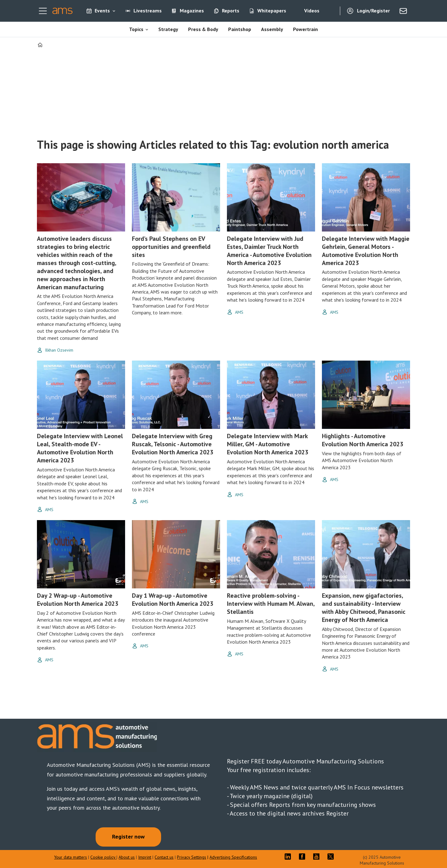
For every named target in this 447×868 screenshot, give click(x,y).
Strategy (168, 29)
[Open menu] (43, 11)
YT (318, 857)
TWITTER (332, 857)
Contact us (164, 857)
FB (304, 857)
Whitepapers (272, 11)
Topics (136, 29)
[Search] (331, 11)
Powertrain (305, 29)
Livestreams (148, 11)
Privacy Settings (192, 857)
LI (289, 857)
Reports (231, 11)
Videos (312, 11)
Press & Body (203, 29)
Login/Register (373, 11)
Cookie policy (103, 857)
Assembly (272, 29)
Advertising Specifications (233, 857)
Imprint (145, 857)
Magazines (192, 11)
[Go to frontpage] (63, 11)
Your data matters (70, 857)
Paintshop (240, 29)
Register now (128, 837)
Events (102, 11)
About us (127, 857)
